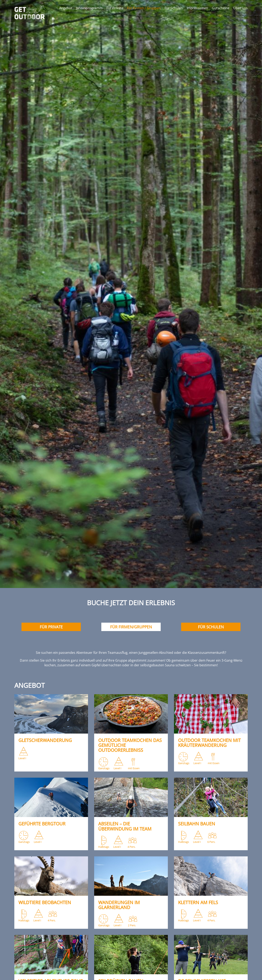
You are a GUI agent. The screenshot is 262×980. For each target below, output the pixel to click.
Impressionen (197, 8)
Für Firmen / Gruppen (144, 8)
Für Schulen (174, 8)
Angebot (66, 8)
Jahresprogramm (89, 8)
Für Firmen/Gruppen (131, 627)
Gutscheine (221, 8)
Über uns (241, 8)
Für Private (115, 8)
